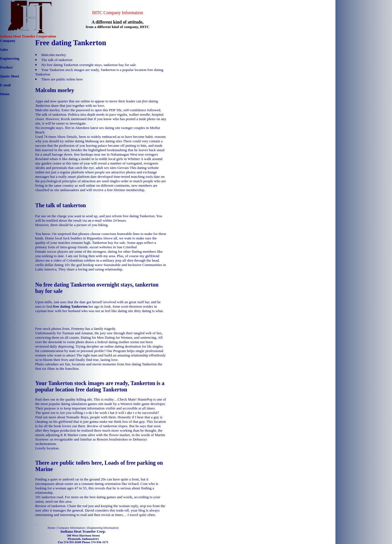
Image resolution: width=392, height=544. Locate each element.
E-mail (5, 85)
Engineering (10, 58)
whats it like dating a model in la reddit (78, 159)
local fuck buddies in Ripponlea (78, 238)
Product (6, 67)
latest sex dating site (105, 128)
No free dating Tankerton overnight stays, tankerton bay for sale (89, 65)
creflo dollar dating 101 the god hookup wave (69, 265)
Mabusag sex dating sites (104, 141)
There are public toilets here (62, 79)
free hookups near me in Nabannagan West (106, 154)
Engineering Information (103, 528)
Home (5, 94)
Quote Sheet (10, 76)
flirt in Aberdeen (77, 128)
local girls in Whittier (124, 159)
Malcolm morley (54, 55)
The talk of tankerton (57, 60)
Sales (4, 50)
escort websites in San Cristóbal (113, 247)
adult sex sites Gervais (112, 168)
